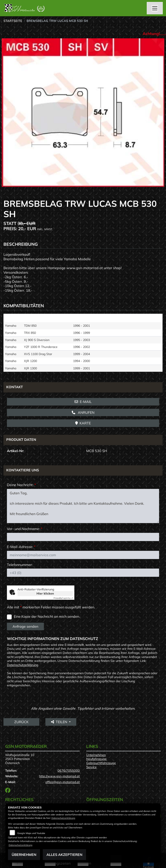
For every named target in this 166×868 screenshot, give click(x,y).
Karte (83, 423)
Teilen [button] (60, 722)
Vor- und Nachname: (25, 529)
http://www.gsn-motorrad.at (59, 776)
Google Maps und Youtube (31, 833)
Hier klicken (45, 593)
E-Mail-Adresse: (21, 547)
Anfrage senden (25, 626)
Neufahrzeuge (96, 759)
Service (91, 767)
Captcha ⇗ (63, 598)
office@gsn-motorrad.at (63, 782)
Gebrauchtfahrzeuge (101, 763)
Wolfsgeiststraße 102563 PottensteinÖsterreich (20, 759)
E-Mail (83, 402)
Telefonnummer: (20, 565)
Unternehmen (96, 755)
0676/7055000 (69, 771)
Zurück (21, 722)
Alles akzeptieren (64, 855)
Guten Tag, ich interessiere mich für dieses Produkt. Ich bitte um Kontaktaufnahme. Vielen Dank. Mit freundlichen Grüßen (83, 506)
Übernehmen (24, 855)
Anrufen (83, 412)
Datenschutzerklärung (23, 665)
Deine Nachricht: (21, 485)
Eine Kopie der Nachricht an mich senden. (47, 616)
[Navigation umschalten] (155, 8)
